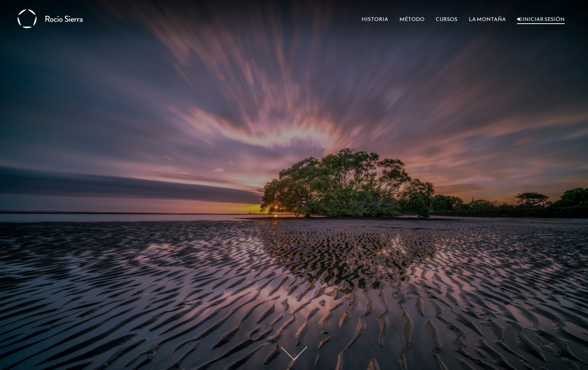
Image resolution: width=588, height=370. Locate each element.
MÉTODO (412, 19)
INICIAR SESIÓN (541, 19)
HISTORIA (375, 19)
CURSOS (447, 19)
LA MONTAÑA (487, 19)
